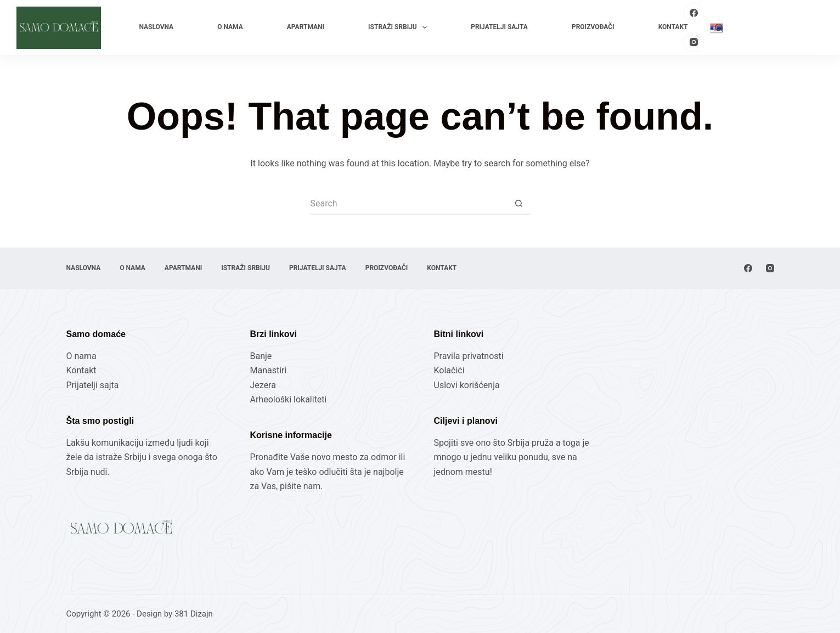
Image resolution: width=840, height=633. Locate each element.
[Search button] (519, 204)
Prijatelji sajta (499, 27)
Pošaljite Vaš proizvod (779, 27)
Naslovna (156, 27)
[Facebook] (694, 13)
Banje (262, 356)
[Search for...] (409, 204)
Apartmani (306, 27)
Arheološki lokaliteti (289, 399)
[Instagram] (694, 42)
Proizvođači (593, 27)
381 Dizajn (194, 614)
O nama (230, 27)
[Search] (719, 28)
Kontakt (673, 27)
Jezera (263, 385)
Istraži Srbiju (400, 27)
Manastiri (269, 370)
